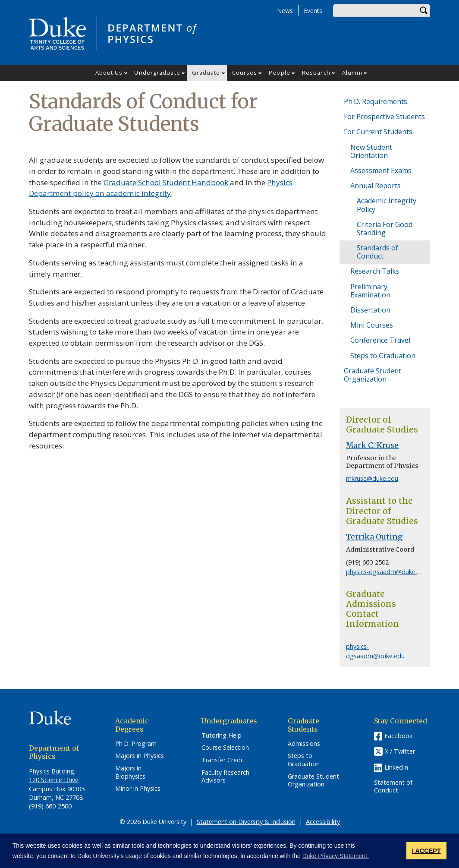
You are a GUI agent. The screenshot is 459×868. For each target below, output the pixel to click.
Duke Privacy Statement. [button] (336, 856)
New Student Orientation (371, 151)
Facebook (398, 736)
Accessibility (323, 822)
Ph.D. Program (136, 744)
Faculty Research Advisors (225, 777)
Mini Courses (372, 325)
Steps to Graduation (383, 356)
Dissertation (370, 310)
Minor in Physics (138, 789)
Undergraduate (157, 73)
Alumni (352, 73)
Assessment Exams (381, 170)
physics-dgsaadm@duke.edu (387, 572)
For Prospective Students (384, 117)
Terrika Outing (374, 537)
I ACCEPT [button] (426, 851)
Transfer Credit (223, 760)
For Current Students (378, 132)
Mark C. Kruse (372, 445)
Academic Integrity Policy (387, 205)
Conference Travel (380, 340)
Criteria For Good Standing (385, 229)
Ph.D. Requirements (376, 101)
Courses (245, 73)
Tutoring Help (222, 735)
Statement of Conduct (393, 787)
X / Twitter (400, 751)
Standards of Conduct (377, 252)
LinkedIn (396, 767)
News (285, 11)
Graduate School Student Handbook (166, 182)
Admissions (304, 744)
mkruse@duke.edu (372, 478)
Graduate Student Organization (373, 375)
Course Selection (225, 748)
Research (316, 73)
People (280, 73)
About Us (109, 73)
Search (424, 11)
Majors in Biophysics (130, 772)
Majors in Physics (140, 756)
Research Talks (375, 271)
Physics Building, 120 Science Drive (54, 775)
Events (313, 11)
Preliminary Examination (370, 291)
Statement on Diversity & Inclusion (246, 822)
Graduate (206, 73)
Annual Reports (376, 186)
